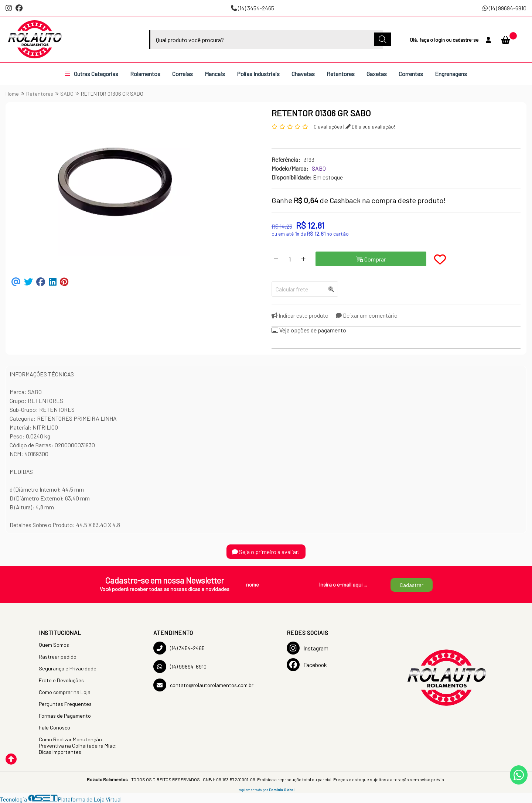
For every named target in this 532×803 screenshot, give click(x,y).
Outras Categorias (92, 74)
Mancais (215, 74)
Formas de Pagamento (65, 716)
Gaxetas (377, 74)
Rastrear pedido (58, 657)
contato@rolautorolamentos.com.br (203, 685)
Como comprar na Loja (65, 692)
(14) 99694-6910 (504, 8)
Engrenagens (451, 74)
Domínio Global (282, 790)
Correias (183, 74)
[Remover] (276, 259)
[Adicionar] (303, 259)
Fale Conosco (54, 727)
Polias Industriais (258, 74)
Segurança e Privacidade (68, 668)
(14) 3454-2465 (253, 8)
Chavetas (303, 74)
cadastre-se (465, 40)
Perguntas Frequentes (65, 704)
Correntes (411, 74)
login (440, 40)
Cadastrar (412, 585)
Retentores (341, 74)
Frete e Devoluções (61, 680)
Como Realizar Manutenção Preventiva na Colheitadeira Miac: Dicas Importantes (78, 746)
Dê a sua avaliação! (370, 127)
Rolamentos (145, 74)
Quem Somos (54, 645)
